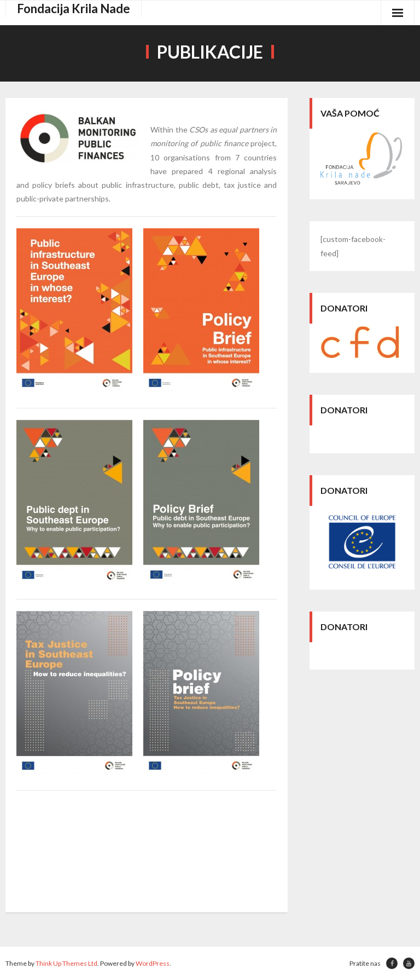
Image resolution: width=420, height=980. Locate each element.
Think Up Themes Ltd (66, 963)
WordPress (153, 963)
